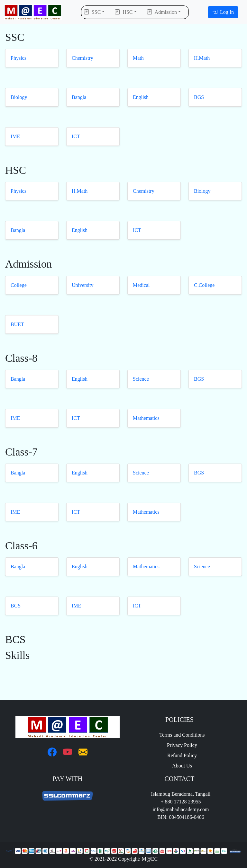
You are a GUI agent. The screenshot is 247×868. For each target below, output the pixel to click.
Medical (141, 285)
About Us (179, 766)
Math (138, 58)
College (19, 285)
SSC (92, 12)
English (141, 97)
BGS (199, 97)
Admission (162, 12)
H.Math (202, 58)
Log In (223, 12)
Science (141, 379)
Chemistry (82, 58)
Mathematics (146, 418)
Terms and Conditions (179, 735)
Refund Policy (179, 755)
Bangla (79, 97)
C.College (204, 285)
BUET (17, 324)
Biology (19, 97)
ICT (76, 136)
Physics (18, 58)
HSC (124, 12)
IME (15, 136)
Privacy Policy (179, 745)
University (83, 285)
